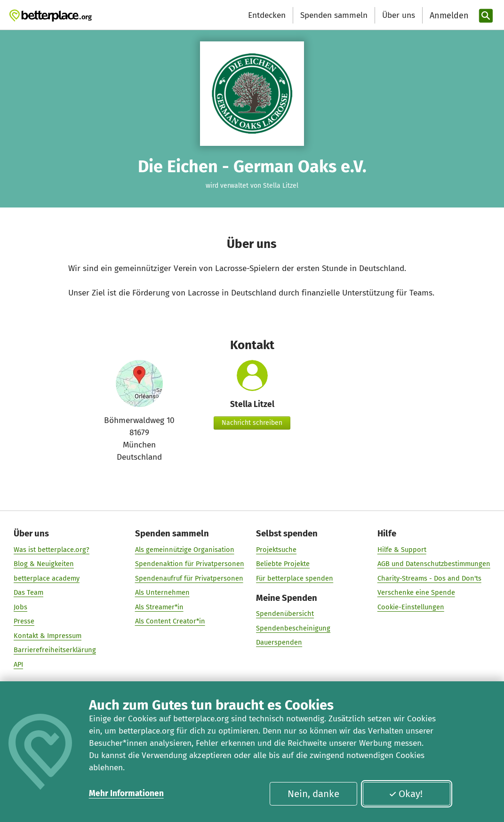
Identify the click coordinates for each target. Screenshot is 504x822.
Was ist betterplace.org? (52, 549)
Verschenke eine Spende (416, 592)
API (18, 664)
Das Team (28, 592)
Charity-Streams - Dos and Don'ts (429, 578)
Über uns (399, 15)
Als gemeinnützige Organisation (185, 549)
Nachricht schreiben (252, 423)
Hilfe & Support (402, 549)
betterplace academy (47, 578)
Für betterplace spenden (295, 578)
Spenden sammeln (334, 15)
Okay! (406, 794)
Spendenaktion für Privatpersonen (190, 563)
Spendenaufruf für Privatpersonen (189, 578)
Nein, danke (313, 794)
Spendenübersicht (285, 614)
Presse (24, 621)
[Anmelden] (448, 16)
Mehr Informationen (126, 794)
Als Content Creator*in (170, 621)
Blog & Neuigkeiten (44, 563)
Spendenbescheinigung (293, 628)
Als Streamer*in (159, 607)
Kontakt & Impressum (48, 635)
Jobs (20, 607)
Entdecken (267, 15)
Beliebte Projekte (283, 563)
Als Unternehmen (162, 592)
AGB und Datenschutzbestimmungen (434, 563)
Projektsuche (276, 549)
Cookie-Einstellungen (411, 607)
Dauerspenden (279, 642)
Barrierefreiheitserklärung (55, 649)
